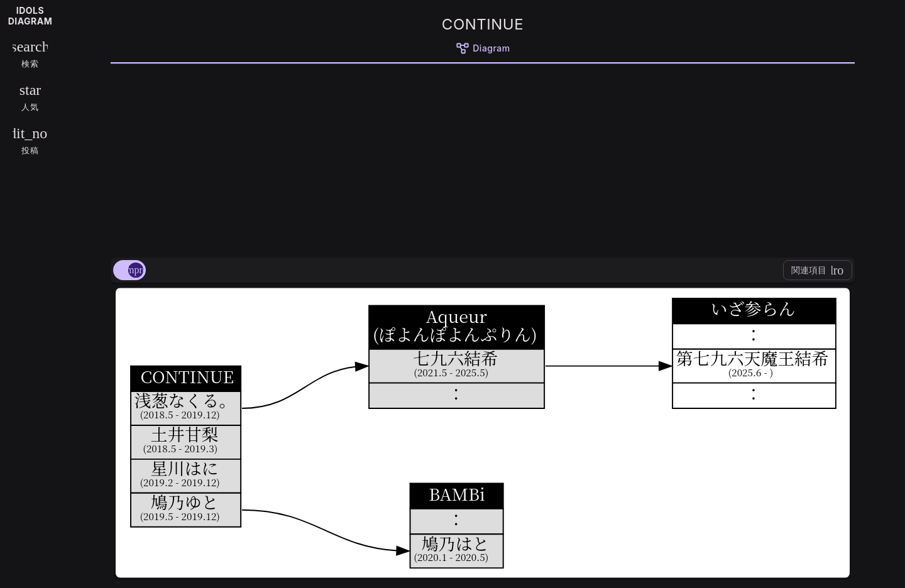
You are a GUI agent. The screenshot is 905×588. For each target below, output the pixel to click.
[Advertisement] (483, 158)
